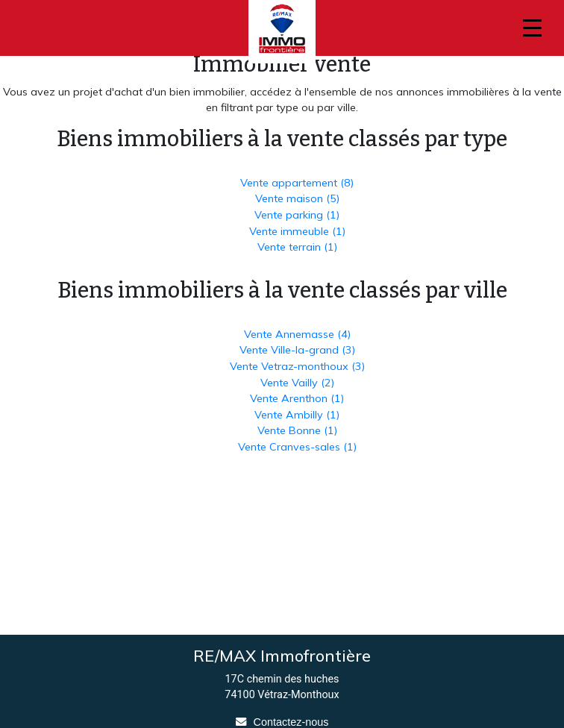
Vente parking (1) (297, 215)
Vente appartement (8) (297, 183)
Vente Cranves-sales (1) (297, 447)
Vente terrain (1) (297, 247)
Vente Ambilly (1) (297, 415)
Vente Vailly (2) (297, 383)
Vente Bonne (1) (297, 430)
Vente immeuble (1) (297, 231)
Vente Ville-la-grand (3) (297, 350)
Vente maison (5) (297, 198)
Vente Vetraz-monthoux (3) (297, 366)
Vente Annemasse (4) (297, 334)
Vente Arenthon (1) (297, 398)
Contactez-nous (291, 722)
